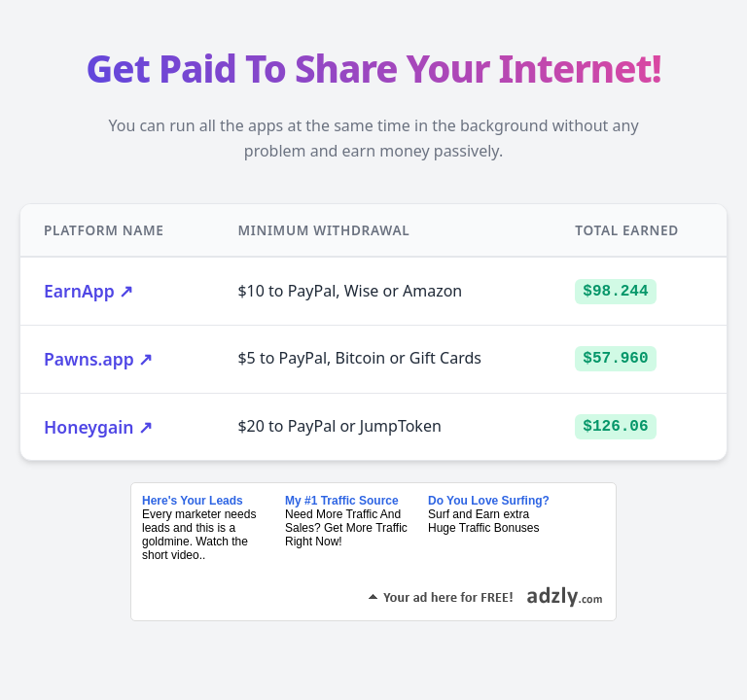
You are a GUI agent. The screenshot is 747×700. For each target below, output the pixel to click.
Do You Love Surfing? (489, 501)
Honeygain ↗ (98, 427)
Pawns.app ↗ (98, 359)
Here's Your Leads (193, 501)
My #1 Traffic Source (342, 501)
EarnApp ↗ (89, 291)
